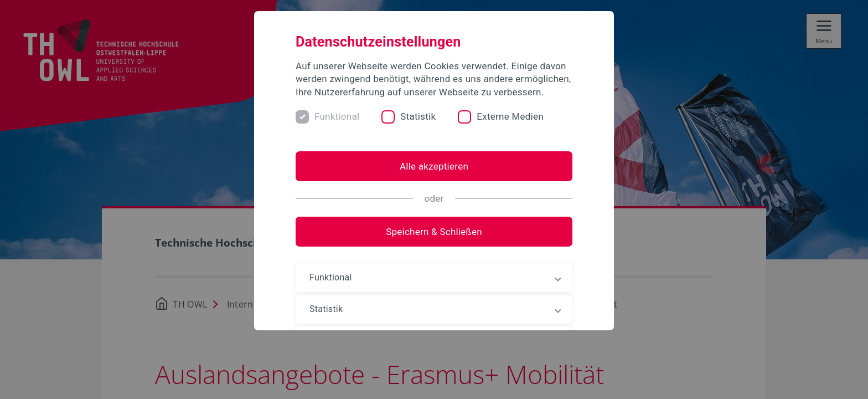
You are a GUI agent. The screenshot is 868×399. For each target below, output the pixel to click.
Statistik (418, 116)
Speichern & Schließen (434, 232)
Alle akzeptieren (434, 166)
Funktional (337, 116)
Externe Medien (510, 116)
